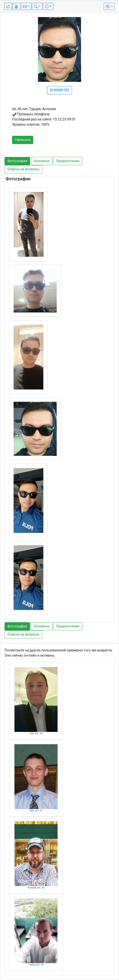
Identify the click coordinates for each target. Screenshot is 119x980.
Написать (23, 140)
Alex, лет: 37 (36, 811)
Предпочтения (68, 161)
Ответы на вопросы (23, 169)
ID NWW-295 (60, 90)
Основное (42, 161)
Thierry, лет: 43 (36, 965)
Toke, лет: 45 (36, 734)
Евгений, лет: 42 (36, 888)
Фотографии (17, 161)
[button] (26, 6)
